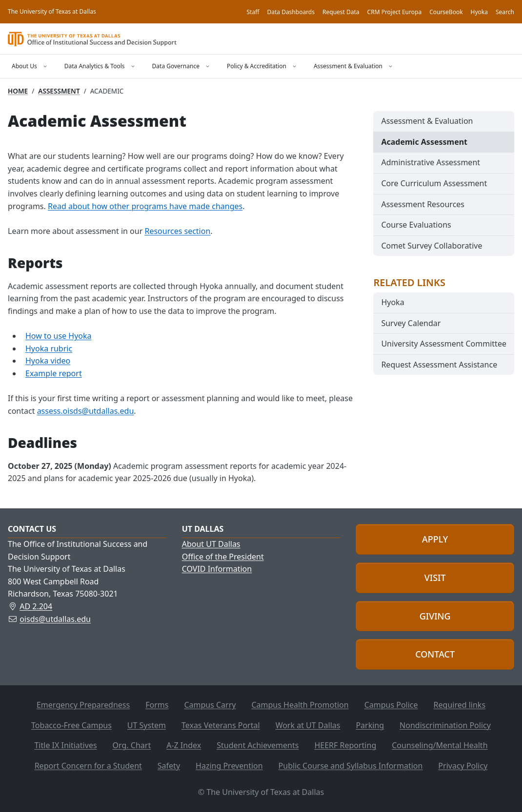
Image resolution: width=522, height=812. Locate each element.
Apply (435, 539)
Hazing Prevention (229, 766)
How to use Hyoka (59, 336)
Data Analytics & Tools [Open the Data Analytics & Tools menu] (95, 66)
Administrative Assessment (431, 162)
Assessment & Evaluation (427, 121)
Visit (435, 578)
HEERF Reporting (345, 745)
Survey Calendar (411, 323)
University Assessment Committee (444, 344)
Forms (157, 705)
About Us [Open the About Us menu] (24, 66)
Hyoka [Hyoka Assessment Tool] (479, 12)
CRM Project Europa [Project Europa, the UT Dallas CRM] (395, 12)
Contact (435, 654)
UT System (147, 725)
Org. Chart (132, 745)
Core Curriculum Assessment (434, 183)
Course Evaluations (416, 225)
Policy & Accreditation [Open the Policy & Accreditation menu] (257, 66)
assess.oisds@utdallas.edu (86, 411)
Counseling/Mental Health (440, 745)
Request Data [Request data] (341, 12)
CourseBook (446, 12)
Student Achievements (258, 745)
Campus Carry (210, 705)
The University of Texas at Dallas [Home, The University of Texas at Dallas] (52, 11)
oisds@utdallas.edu (55, 619)
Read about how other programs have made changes (145, 206)
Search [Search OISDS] (505, 12)
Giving (435, 616)
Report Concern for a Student (88, 766)
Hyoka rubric (49, 348)
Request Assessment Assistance (439, 365)
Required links (460, 705)
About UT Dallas (211, 544)
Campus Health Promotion (300, 705)
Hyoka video (48, 361)
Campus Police (391, 705)
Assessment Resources (423, 204)
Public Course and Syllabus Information (351, 766)
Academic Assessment (424, 142)
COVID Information (217, 569)
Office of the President (223, 557)
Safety (169, 766)
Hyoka (392, 302)
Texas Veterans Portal (221, 725)
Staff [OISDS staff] (253, 12)
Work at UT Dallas (308, 725)
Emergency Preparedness (83, 705)
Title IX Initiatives (65, 745)
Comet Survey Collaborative (432, 246)
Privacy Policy (463, 766)
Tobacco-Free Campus (71, 725)
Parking (370, 725)
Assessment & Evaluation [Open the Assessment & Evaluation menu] (348, 66)
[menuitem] (444, 121)
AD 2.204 (36, 606)
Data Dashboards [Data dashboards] (291, 12)
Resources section (177, 231)
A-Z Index (184, 745)
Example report (54, 373)
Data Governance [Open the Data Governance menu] (176, 66)
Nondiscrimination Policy (445, 725)
